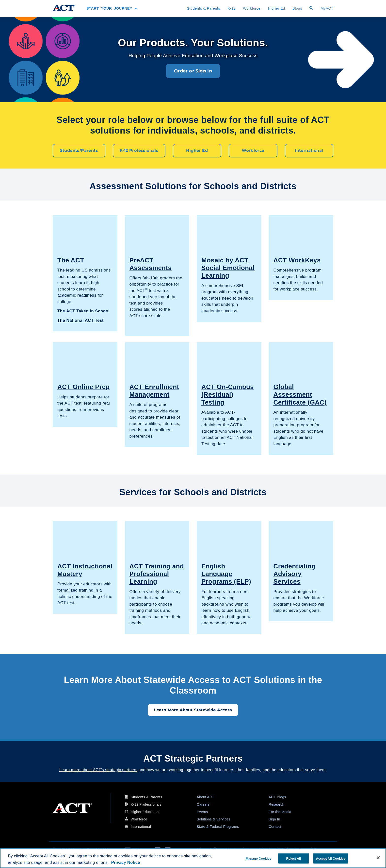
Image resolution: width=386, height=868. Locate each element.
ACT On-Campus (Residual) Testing (228, 394)
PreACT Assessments (151, 264)
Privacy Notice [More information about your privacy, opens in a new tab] (126, 862)
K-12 (232, 8)
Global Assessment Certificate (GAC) (300, 394)
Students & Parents (203, 8)
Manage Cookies (258, 858)
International (309, 150)
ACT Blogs (277, 797)
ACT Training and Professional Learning (157, 574)
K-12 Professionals (139, 150)
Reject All (294, 858)
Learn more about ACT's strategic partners (98, 770)
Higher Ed (276, 8)
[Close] (378, 858)
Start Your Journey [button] (112, 8)
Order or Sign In (193, 71)
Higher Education (145, 812)
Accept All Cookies (331, 858)
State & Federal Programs (218, 826)
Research (277, 804)
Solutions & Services (213, 819)
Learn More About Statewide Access (193, 710)
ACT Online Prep (84, 387)
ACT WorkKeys (297, 260)
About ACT (205, 797)
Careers (203, 804)
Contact (275, 826)
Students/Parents (79, 150)
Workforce (252, 8)
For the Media (280, 812)
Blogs (297, 8)
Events (202, 812)
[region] (193, 858)
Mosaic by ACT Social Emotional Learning (228, 268)
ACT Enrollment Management (154, 390)
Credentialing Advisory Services (295, 574)
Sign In (274, 819)
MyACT (327, 8)
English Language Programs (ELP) (226, 574)
